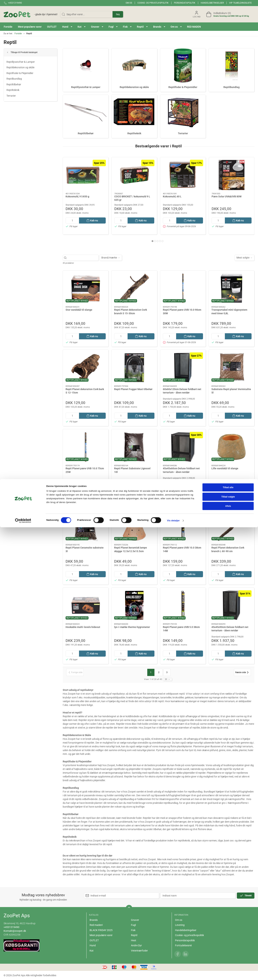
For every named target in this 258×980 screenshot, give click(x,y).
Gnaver (135, 920)
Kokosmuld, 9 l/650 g (77, 196)
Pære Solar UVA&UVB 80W (227, 196)
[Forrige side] (75, 672)
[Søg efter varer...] (83, 258)
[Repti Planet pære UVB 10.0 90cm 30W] (183, 288)
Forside (18, 34)
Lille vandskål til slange (225, 468)
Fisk (133, 930)
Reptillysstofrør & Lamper (21, 62)
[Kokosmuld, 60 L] (183, 175)
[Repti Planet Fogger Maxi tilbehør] (134, 367)
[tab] (152, 241)
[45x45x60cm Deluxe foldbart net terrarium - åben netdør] (183, 447)
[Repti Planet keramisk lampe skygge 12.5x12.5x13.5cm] (134, 526)
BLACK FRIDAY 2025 (101, 930)
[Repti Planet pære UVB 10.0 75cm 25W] (86, 447)
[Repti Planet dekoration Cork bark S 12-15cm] (86, 367)
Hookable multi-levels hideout (83, 627)
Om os (129, 3)
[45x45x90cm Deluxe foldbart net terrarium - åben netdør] (231, 605)
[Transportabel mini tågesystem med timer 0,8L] (231, 288)
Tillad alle (228, 940)
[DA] (31, 14)
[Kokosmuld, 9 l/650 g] (86, 175)
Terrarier (11, 96)
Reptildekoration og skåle (20, 67)
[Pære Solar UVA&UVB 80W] (232, 175)
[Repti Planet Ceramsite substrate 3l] (86, 526)
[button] (67, 27)
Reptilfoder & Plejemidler (20, 73)
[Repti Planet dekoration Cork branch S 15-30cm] (134, 288)
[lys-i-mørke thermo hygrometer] (134, 605)
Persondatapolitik (185, 3)
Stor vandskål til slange (79, 310)
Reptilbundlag (14, 79)
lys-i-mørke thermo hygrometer (132, 627)
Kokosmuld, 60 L (172, 196)
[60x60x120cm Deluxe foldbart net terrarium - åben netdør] (183, 367)
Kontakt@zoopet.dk (15, 931)
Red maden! (96, 925)
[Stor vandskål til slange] (86, 288)
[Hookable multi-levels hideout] (86, 605)
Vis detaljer (173, 973)
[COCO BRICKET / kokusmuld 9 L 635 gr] (134, 175)
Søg (118, 14)
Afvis (228, 959)
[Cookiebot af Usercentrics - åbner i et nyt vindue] (23, 973)
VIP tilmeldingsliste (240, 3)
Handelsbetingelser (212, 3)
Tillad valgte (228, 949)
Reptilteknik (13, 90)
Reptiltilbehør (14, 84)
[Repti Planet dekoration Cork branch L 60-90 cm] (231, 526)
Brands (94, 920)
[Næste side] (242, 672)
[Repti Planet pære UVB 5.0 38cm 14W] (183, 605)
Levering (180, 925)
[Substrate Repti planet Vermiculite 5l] (231, 367)
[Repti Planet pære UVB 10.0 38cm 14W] (183, 526)
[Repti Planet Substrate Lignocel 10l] (134, 447)
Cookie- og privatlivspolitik (153, 3)
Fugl (133, 925)
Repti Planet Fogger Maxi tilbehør (133, 389)
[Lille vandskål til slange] (231, 447)
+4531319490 (11, 927)
